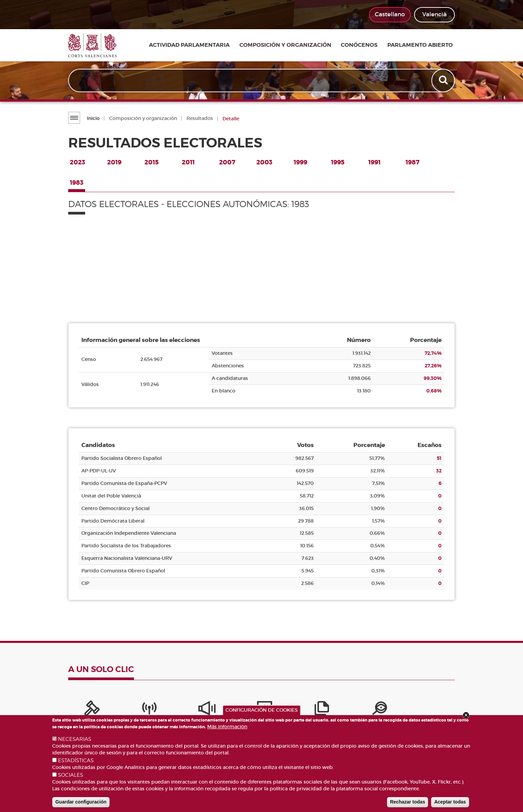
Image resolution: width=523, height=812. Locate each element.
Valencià (434, 14)
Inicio (93, 118)
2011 (188, 162)
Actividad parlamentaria (196, 45)
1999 (301, 162)
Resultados (199, 118)
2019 (114, 162)
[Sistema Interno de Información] (173, 710)
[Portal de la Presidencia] (85, 710)
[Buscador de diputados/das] (438, 710)
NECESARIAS (75, 739)
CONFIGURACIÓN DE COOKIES (262, 710)
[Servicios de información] (217, 710)
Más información (227, 727)
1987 (413, 162)
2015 (152, 162)
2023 (78, 162)
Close (466, 715)
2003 (264, 162)
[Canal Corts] (129, 710)
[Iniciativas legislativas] (350, 710)
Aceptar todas (450, 802)
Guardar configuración (81, 802)
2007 (227, 162)
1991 (374, 162)
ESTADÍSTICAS (76, 760)
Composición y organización (290, 45)
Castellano (390, 14)
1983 (77, 183)
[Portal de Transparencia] (306, 710)
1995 (338, 162)
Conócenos (363, 45)
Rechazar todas (408, 802)
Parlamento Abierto (422, 45)
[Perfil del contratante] (394, 710)
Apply (444, 81)
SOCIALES (71, 775)
